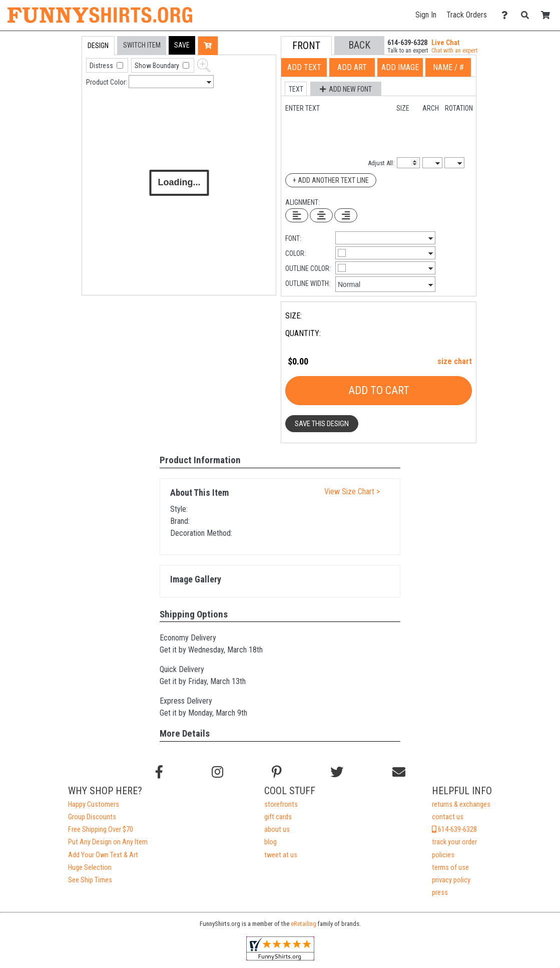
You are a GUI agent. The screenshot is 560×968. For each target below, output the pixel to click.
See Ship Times (90, 880)
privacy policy (451, 880)
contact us (448, 817)
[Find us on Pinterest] (277, 772)
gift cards (278, 817)
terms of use (450, 868)
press (440, 893)
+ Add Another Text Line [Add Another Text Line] (331, 180)
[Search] (528, 15)
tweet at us (281, 855)
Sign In (426, 15)
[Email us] (399, 772)
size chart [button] (455, 361)
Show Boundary (158, 66)
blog (270, 842)
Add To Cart (379, 390)
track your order (454, 842)
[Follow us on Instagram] (217, 772)
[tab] (60, 100)
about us (277, 830)
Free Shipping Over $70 (101, 830)
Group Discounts (92, 817)
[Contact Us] (507, 15)
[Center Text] (321, 215)
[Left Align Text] (297, 215)
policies (443, 855)
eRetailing (304, 924)
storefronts (281, 804)
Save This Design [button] (322, 424)
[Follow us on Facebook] (159, 772)
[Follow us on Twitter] (337, 772)
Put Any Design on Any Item (108, 842)
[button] (182, 45)
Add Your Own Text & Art (103, 855)
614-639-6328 (454, 830)
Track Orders (467, 15)
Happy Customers (94, 804)
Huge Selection (90, 868)
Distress (102, 66)
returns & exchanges (461, 804)
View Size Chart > (352, 492)
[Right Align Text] (346, 215)
